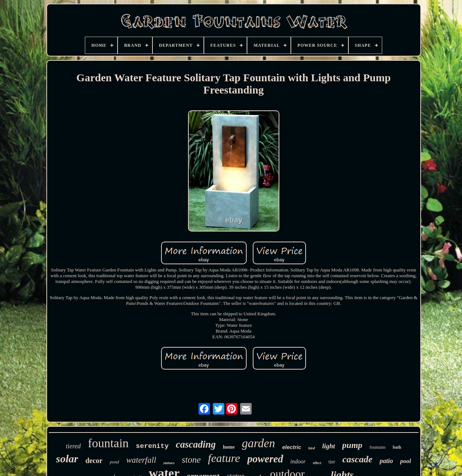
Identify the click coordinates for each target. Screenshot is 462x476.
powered (265, 459)
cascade (357, 459)
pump (352, 445)
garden (259, 443)
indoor (298, 461)
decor (94, 461)
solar (67, 459)
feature (224, 458)
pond (114, 462)
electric (292, 447)
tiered (73, 446)
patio (386, 461)
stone (191, 460)
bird (312, 448)
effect (317, 463)
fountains (378, 447)
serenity (152, 446)
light (329, 446)
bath (397, 447)
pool (406, 461)
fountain (108, 443)
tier (332, 462)
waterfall (141, 460)
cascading (196, 444)
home (229, 447)
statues (169, 463)
